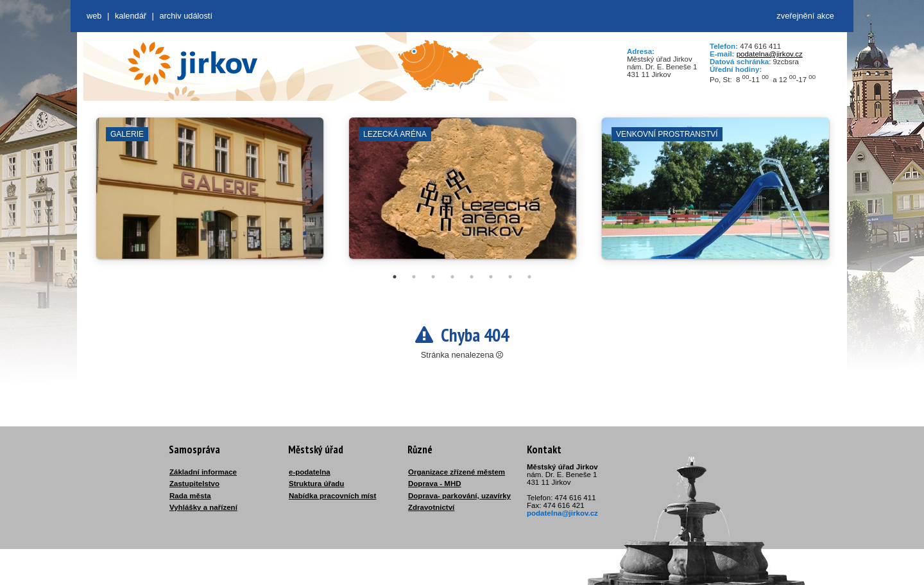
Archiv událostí (186, 16)
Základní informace (203, 472)
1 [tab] (395, 277)
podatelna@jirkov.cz (770, 54)
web (94, 16)
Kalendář (131, 16)
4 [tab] (452, 277)
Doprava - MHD (435, 484)
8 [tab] (529, 277)
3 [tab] (433, 277)
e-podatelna (310, 472)
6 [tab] (491, 277)
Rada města (190, 496)
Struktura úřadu (316, 484)
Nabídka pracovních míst (332, 496)
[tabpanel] (210, 195)
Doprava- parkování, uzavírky (459, 496)
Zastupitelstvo (194, 484)
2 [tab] (414, 277)
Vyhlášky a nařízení (203, 507)
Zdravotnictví (431, 507)
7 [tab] (510, 277)
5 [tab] (472, 277)
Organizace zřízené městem (457, 472)
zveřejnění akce (805, 16)
